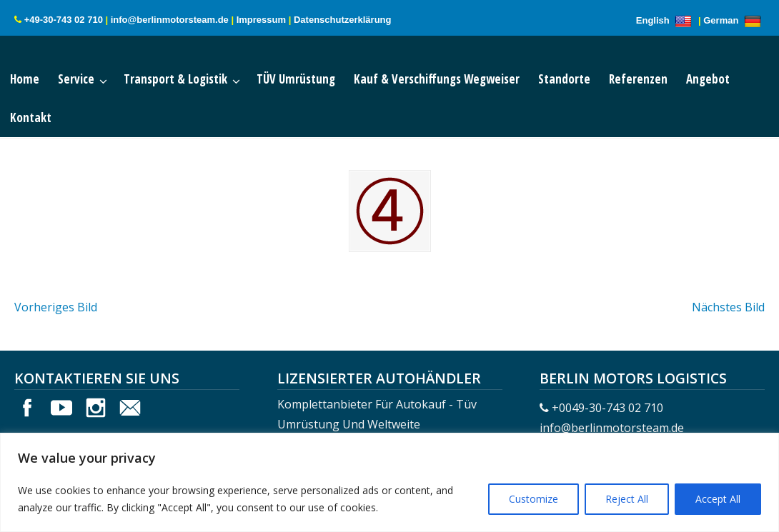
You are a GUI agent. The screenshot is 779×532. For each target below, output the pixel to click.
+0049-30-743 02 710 (607, 408)
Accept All (718, 499)
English (666, 20)
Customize (534, 499)
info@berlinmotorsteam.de (170, 20)
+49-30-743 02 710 (64, 20)
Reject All (627, 499)
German (734, 20)
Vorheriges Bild (56, 307)
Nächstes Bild (728, 307)
